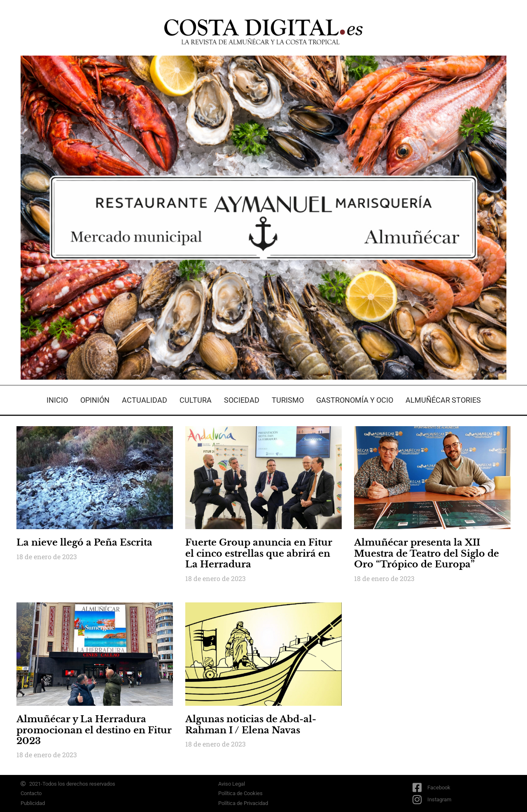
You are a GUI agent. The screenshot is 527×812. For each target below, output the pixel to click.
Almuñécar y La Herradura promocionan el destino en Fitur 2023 (94, 730)
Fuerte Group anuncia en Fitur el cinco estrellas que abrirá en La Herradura (259, 553)
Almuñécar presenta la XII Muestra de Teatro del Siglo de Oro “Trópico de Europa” (427, 553)
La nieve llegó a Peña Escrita (84, 542)
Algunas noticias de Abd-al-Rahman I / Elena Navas (251, 724)
